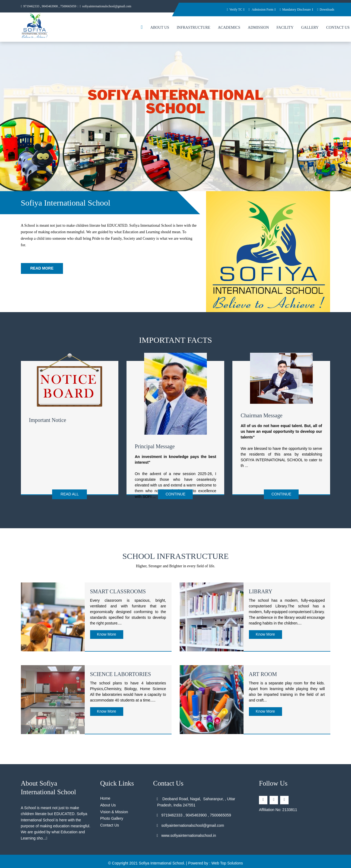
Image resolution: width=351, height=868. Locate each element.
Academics (229, 28)
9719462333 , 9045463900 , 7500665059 (51, 6)
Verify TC (227, 9)
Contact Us (110, 823)
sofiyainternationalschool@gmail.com (113, 6)
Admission (258, 28)
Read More (42, 269)
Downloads (325, 9)
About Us (160, 28)
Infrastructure (194, 28)
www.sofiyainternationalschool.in (187, 833)
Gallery (310, 28)
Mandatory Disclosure (292, 9)
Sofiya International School (161, 861)
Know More (107, 632)
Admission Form (255, 9)
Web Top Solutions (227, 861)
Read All (70, 495)
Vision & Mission (114, 809)
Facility (285, 28)
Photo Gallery (112, 816)
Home (105, 796)
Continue (175, 495)
